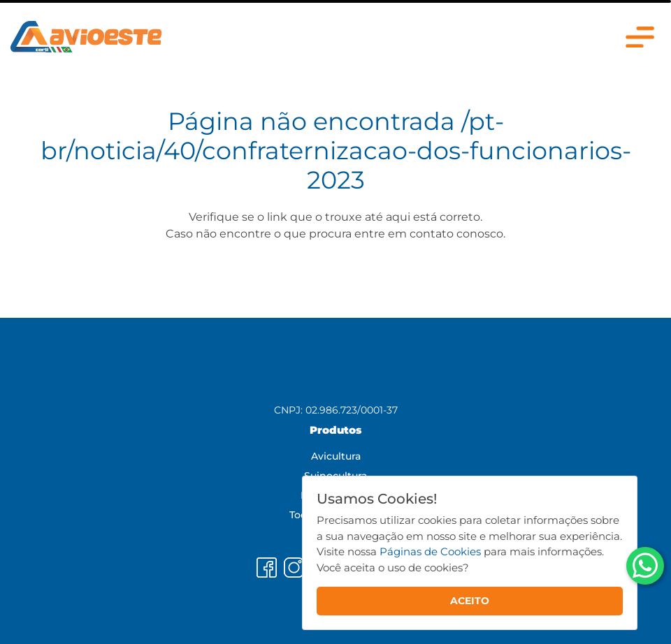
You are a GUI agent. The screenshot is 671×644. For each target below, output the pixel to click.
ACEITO (470, 601)
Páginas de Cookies (430, 551)
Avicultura (336, 456)
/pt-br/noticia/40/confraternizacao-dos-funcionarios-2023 (336, 151)
